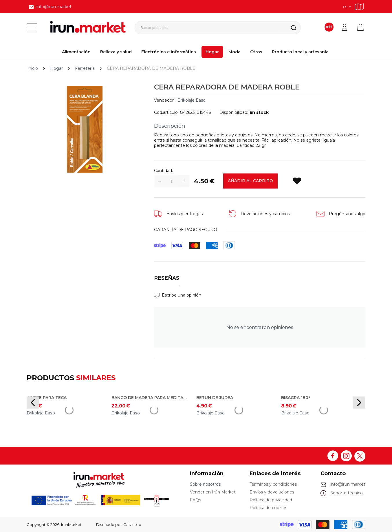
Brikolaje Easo (192, 100)
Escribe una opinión (182, 295)
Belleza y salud (116, 52)
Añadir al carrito (250, 181)
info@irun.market (348, 484)
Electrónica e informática (169, 52)
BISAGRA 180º (296, 398)
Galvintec (132, 524)
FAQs (195, 500)
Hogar (212, 52)
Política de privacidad (271, 500)
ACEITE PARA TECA (47, 398)
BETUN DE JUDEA (215, 398)
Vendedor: (164, 100)
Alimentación (76, 52)
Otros (256, 52)
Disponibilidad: (234, 112)
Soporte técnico (347, 493)
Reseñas (167, 278)
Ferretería (85, 68)
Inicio (33, 68)
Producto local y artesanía (300, 52)
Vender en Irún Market (213, 492)
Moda (235, 52)
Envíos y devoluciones (272, 492)
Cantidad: (163, 171)
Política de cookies (268, 508)
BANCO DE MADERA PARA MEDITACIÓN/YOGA (150, 398)
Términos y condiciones (273, 484)
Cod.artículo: (166, 112)
